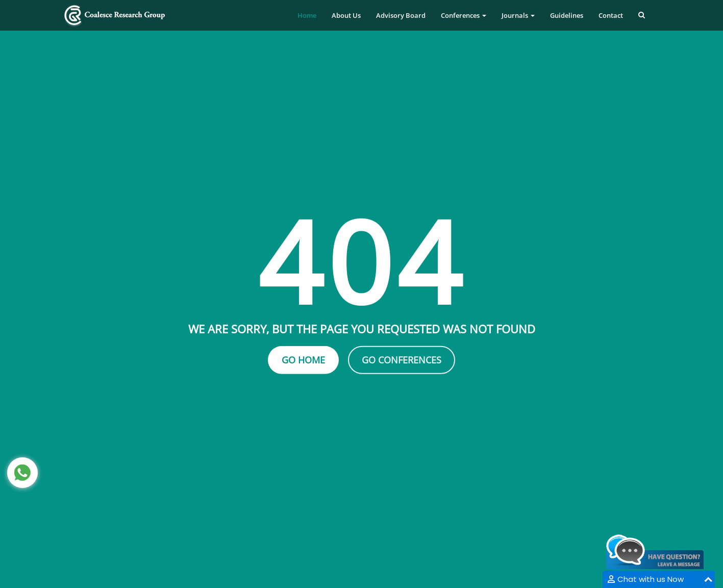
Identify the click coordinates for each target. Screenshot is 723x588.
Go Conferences (402, 360)
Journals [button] (518, 15)
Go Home (303, 360)
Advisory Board (401, 15)
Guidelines (567, 15)
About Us (346, 15)
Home (307, 15)
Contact (611, 15)
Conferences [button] (464, 15)
